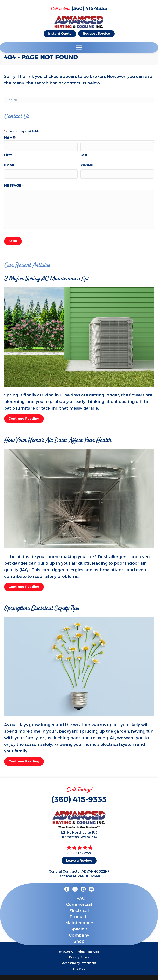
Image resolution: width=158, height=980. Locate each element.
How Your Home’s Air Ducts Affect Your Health (58, 437)
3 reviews (83, 849)
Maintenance (79, 920)
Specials (79, 926)
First (8, 154)
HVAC (79, 895)
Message (13, 184)
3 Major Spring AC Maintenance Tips (47, 275)
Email (10, 164)
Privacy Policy (79, 954)
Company (79, 932)
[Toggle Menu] (79, 48)
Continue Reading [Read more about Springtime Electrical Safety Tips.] (24, 759)
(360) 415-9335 (89, 9)
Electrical (79, 907)
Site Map (79, 965)
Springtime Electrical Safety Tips (41, 605)
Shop (79, 938)
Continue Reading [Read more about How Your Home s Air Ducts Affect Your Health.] (24, 584)
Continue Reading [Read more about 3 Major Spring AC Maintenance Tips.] (24, 416)
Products (79, 913)
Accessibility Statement (79, 960)
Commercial (79, 901)
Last (84, 154)
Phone (87, 164)
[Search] (79, 100)
